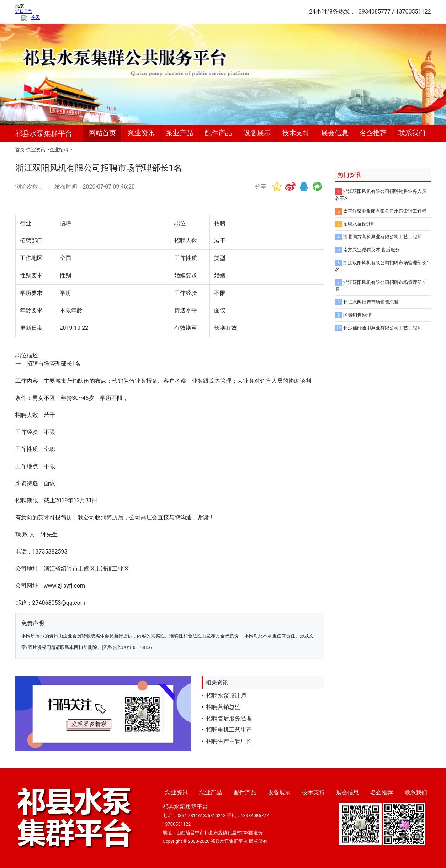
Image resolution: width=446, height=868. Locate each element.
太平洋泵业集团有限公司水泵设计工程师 (385, 211)
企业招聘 (59, 150)
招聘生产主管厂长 (229, 741)
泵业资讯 (141, 133)
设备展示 (257, 133)
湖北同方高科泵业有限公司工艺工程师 (383, 237)
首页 (20, 150)
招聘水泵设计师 (226, 696)
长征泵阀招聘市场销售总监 (371, 302)
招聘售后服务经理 (229, 718)
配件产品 (218, 133)
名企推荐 (373, 133)
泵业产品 (180, 133)
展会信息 (335, 133)
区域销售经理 (357, 315)
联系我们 (412, 133)
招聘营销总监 (223, 707)
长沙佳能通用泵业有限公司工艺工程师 (383, 328)
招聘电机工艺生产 (229, 730)
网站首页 (102, 133)
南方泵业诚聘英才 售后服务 (371, 250)
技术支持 (296, 133)
